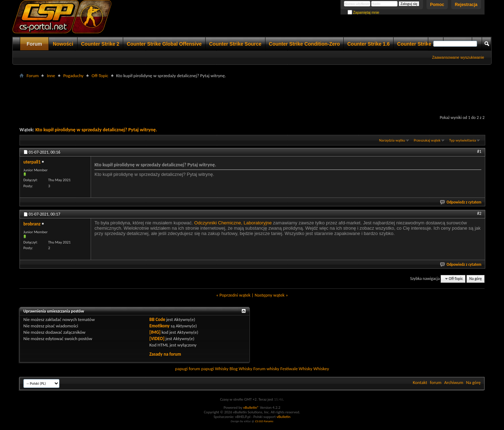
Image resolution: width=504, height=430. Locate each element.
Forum (34, 44)
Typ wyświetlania (463, 140)
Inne (51, 76)
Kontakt (420, 382)
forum (436, 382)
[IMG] (155, 332)
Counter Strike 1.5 (418, 44)
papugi (181, 369)
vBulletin (283, 417)
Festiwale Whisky (296, 369)
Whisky (222, 369)
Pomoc (437, 5)
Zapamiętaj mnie (363, 13)
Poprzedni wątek (235, 295)
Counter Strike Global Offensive (164, 44)
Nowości (63, 44)
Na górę (476, 279)
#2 (479, 213)
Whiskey (321, 369)
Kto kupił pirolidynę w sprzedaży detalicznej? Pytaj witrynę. (96, 130)
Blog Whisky (241, 369)
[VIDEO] (157, 339)
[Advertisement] (252, 96)
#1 (479, 151)
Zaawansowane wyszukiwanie (458, 57)
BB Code (157, 319)
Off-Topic (100, 76)
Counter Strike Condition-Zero (305, 44)
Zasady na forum (165, 354)
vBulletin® (251, 408)
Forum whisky (266, 369)
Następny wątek (269, 295)
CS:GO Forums (264, 421)
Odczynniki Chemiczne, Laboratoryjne (233, 223)
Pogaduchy (73, 76)
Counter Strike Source (235, 44)
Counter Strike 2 (100, 44)
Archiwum (454, 382)
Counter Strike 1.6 (368, 44)
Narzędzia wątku (392, 140)
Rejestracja (466, 5)
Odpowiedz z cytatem (461, 202)
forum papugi (201, 369)
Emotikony (159, 326)
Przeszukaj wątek (427, 140)
